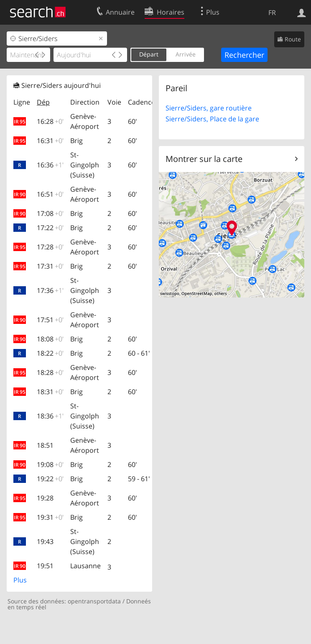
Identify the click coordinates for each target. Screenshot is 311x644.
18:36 (50, 416)
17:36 (50, 290)
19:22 (50, 479)
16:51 (50, 194)
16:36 (50, 165)
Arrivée (186, 54)
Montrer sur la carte (204, 159)
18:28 (50, 372)
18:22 (50, 353)
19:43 (45, 541)
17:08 (50, 213)
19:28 (45, 498)
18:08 (50, 339)
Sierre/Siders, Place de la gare (212, 119)
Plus (20, 580)
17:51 (50, 320)
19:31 (50, 517)
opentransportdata (94, 601)
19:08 (50, 464)
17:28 (50, 247)
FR (272, 13)
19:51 (45, 566)
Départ (149, 54)
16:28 (50, 121)
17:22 (50, 228)
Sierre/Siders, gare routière (209, 108)
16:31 (50, 141)
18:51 (45, 445)
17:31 (50, 266)
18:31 (50, 392)
